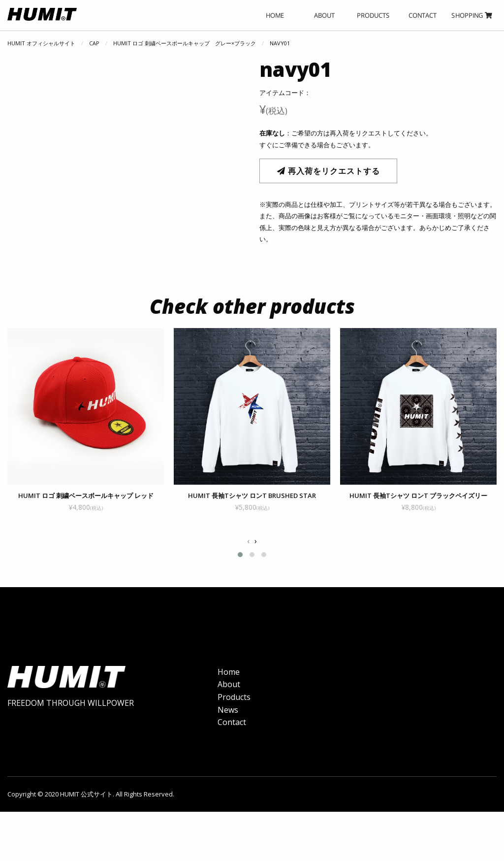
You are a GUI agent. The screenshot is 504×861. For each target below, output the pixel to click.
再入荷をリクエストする (329, 171)
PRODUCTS (373, 15)
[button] (240, 555)
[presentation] (248, 541)
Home (229, 678)
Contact (232, 729)
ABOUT (324, 15)
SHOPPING (472, 15)
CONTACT (423, 15)
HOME (275, 15)
